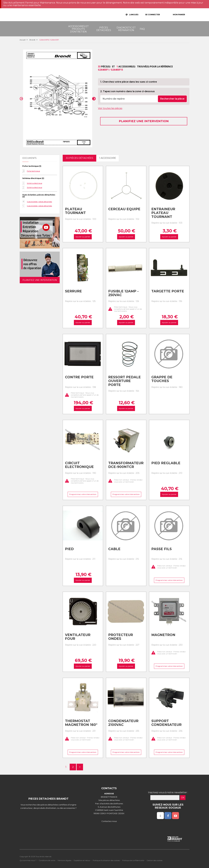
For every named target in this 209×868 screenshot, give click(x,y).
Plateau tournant (75, 211)
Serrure (73, 291)
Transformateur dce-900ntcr (126, 465)
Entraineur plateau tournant (163, 213)
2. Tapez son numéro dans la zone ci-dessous (128, 91)
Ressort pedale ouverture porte (125, 381)
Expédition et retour (82, 860)
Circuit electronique (79, 465)
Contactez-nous (109, 821)
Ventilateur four (78, 637)
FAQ (142, 29)
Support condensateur (166, 723)
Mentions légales (64, 860)
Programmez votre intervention (83, 494)
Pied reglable (166, 463)
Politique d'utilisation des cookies (106, 860)
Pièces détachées (104, 29)
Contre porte (79, 377)
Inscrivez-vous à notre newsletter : (168, 792)
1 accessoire (108, 158)
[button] (21, 99)
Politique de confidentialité (133, 860)
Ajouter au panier (83, 237)
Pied (69, 549)
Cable (114, 549)
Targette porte (168, 291)
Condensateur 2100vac (123, 723)
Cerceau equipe (124, 209)
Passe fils (162, 549)
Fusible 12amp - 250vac (123, 293)
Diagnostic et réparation (126, 29)
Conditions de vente (47, 860)
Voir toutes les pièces (110, 108)
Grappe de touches (162, 379)
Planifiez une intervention (144, 121)
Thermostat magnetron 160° (81, 723)
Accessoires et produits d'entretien (78, 29)
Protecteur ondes (121, 637)
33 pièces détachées (79, 158)
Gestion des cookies (155, 860)
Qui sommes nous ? (28, 860)
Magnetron (163, 635)
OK (183, 798)
